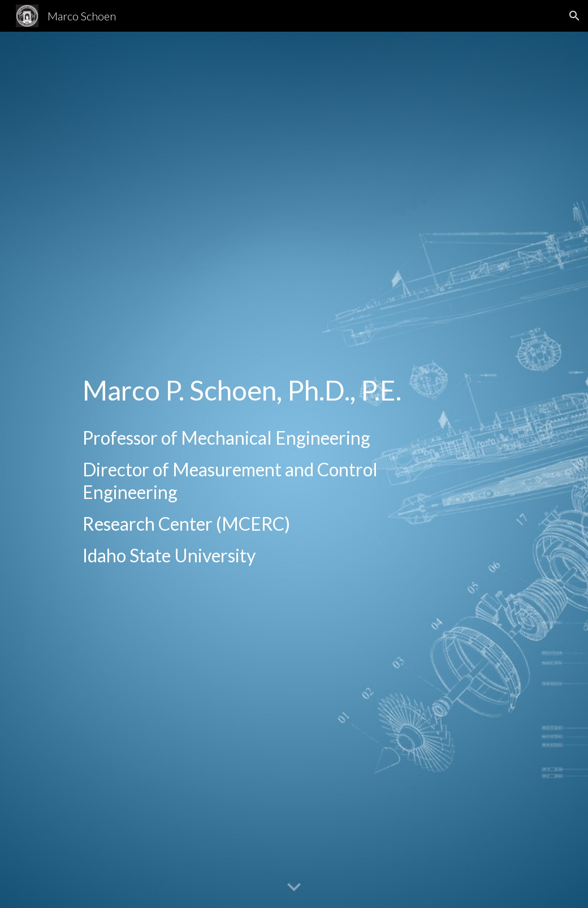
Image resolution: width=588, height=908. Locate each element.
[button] (574, 16)
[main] (271, 470)
